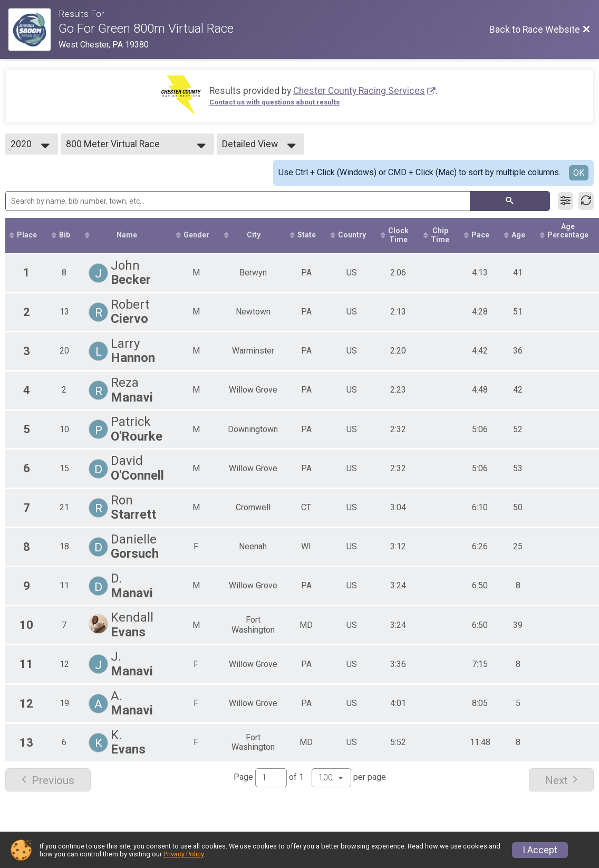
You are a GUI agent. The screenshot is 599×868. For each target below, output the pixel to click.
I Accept (540, 850)
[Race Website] (33, 30)
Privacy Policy (183, 854)
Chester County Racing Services (359, 91)
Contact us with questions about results (274, 102)
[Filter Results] (566, 201)
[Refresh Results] (586, 201)
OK (579, 173)
